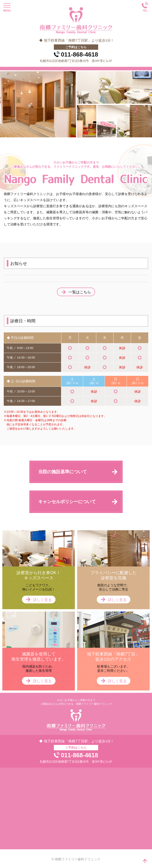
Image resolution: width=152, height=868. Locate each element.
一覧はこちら (80, 292)
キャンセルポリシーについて (67, 502)
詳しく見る (42, 600)
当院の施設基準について (63, 472)
